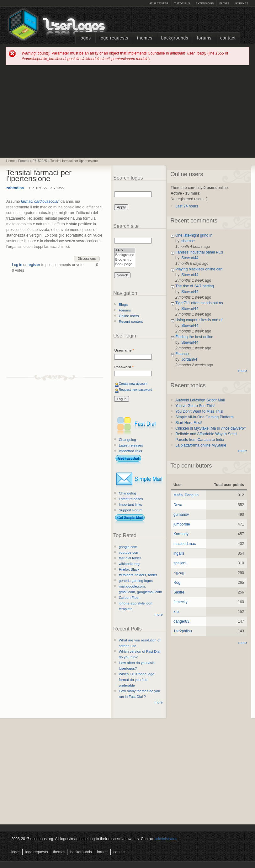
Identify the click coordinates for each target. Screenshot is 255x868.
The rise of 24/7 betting (195, 286)
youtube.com (129, 552)
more (159, 614)
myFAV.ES (242, 3)
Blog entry (125, 260)
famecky (181, 602)
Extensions (205, 3)
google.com (128, 547)
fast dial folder (130, 558)
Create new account (133, 384)
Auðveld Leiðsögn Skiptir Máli (200, 400)
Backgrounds (175, 38)
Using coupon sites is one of (199, 320)
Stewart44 (190, 258)
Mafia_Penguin (186, 495)
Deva (178, 505)
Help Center (159, 3)
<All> (125, 251)
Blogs (224, 3)
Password (124, 367)
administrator (166, 839)
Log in (17, 265)
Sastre (179, 592)
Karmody (181, 534)
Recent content (131, 322)
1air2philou (183, 631)
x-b (176, 612)
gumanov (181, 515)
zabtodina (15, 188)
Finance (182, 354)
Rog (177, 583)
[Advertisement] (128, 111)
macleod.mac (185, 544)
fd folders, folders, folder (138, 575)
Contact (228, 38)
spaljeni (180, 563)
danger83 (181, 621)
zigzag (179, 573)
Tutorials (182, 3)
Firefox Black (129, 569)
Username (124, 350)
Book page (125, 264)
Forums (204, 38)
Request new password (136, 390)
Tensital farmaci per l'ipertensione (74, 161)
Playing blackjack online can (199, 269)
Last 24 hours (187, 206)
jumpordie (182, 524)
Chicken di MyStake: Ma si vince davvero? (211, 428)
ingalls (179, 553)
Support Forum (131, 510)
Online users (129, 316)
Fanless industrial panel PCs (199, 252)
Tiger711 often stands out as (199, 303)
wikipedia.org (129, 564)
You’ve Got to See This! (195, 406)
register (34, 265)
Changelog (128, 440)
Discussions (87, 259)
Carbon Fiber (129, 598)
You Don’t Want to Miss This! (199, 411)
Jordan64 (189, 359)
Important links (130, 451)
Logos (85, 38)
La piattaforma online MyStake (201, 445)
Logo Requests (114, 38)
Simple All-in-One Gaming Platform (205, 417)
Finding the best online (194, 337)
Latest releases (131, 445)
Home (11, 161)
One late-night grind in (194, 235)
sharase (188, 241)
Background (125, 255)
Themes (145, 38)
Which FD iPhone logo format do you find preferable (137, 680)
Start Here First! (189, 423)
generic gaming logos (136, 581)
